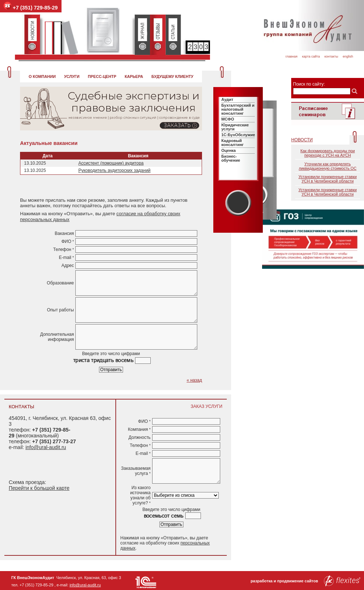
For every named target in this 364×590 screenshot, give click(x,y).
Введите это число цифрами (111, 354)
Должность (140, 437)
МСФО (228, 119)
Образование (60, 283)
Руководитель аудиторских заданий (114, 170)
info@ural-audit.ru (46, 447)
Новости (302, 140)
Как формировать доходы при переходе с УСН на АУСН (328, 153)
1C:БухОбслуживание (243, 135)
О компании (42, 76)
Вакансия (64, 233)
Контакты (331, 56)
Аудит (227, 99)
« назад (194, 380)
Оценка (229, 150)
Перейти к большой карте (39, 488)
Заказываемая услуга (136, 471)
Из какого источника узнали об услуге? (140, 495)
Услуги (72, 76)
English (348, 56)
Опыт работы (60, 310)
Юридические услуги (235, 127)
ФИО (68, 241)
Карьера (134, 76)
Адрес (68, 265)
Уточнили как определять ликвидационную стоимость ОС (328, 166)
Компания (139, 429)
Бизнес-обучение (231, 158)
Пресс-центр (102, 76)
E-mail (66, 257)
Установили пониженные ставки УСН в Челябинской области (328, 179)
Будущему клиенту (172, 76)
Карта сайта (311, 56)
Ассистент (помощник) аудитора (111, 163)
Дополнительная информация (57, 337)
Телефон (64, 249)
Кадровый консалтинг (232, 143)
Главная (291, 56)
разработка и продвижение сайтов (305, 581)
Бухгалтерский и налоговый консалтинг (238, 109)
